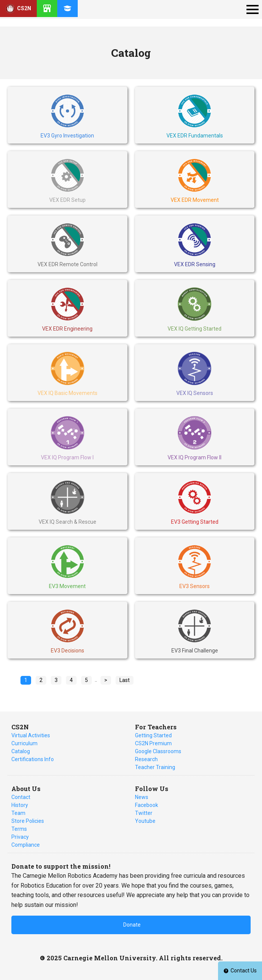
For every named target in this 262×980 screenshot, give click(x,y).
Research (146, 759)
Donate (132, 925)
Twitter (144, 813)
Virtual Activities (31, 735)
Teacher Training (155, 767)
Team (18, 813)
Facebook (147, 805)
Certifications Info (33, 759)
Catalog (21, 751)
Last (125, 680)
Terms (19, 829)
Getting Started (153, 735)
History (20, 805)
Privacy (20, 837)
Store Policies (28, 821)
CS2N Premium (153, 743)
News (142, 797)
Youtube (145, 821)
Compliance (26, 845)
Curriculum (24, 743)
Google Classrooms (158, 751)
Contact (21, 797)
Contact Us (240, 971)
